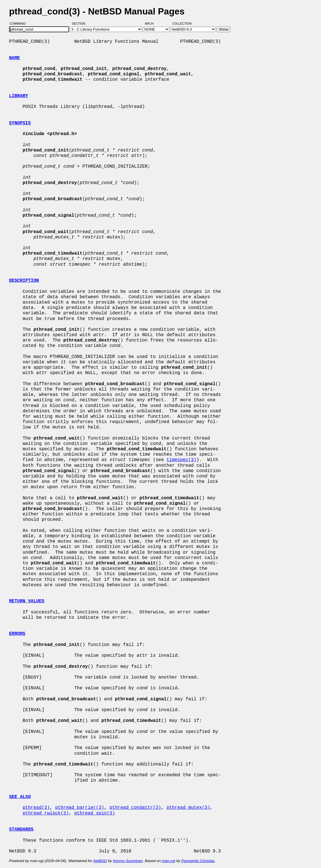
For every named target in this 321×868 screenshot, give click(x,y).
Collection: (182, 24)
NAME (14, 58)
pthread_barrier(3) (80, 808)
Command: (20, 24)
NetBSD (100, 861)
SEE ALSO (20, 797)
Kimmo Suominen (128, 861)
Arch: (152, 24)
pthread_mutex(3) (188, 808)
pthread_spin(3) (94, 813)
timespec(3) (182, 460)
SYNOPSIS (20, 123)
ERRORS (17, 634)
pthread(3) (36, 808)
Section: (80, 24)
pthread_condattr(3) (135, 808)
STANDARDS (21, 829)
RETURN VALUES (27, 601)
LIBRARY (19, 96)
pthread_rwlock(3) (46, 813)
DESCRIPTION (24, 281)
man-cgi (168, 861)
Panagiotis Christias (198, 861)
